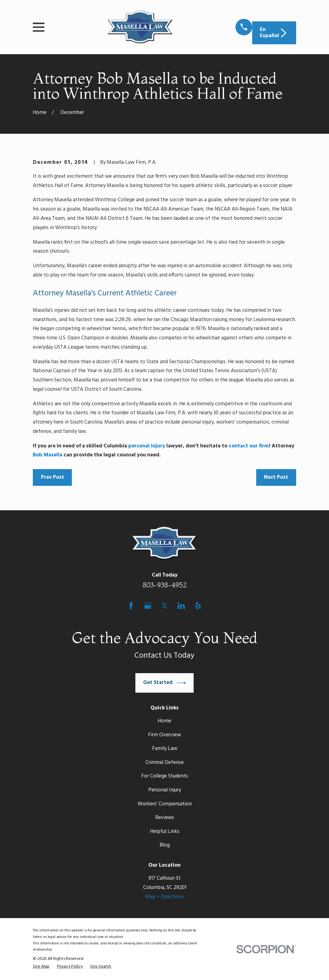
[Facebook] (131, 606)
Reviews (165, 818)
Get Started (164, 683)
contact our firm (249, 446)
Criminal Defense (164, 762)
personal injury (147, 446)
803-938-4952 (165, 585)
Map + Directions (165, 897)
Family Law (165, 749)
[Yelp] (198, 606)
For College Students (165, 776)
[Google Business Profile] (148, 606)
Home (164, 721)
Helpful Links (165, 832)
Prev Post (53, 477)
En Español (274, 33)
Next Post (276, 477)
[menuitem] (41, 967)
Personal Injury (165, 790)
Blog (165, 845)
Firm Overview (164, 735)
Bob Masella (48, 455)
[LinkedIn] (181, 606)
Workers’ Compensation (165, 804)
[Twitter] (164, 606)
